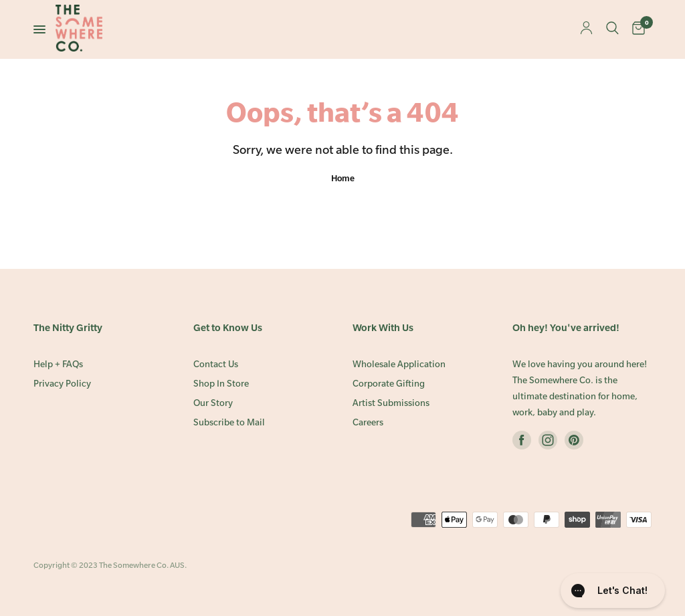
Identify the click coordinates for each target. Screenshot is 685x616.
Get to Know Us (228, 328)
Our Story (213, 403)
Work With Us (383, 328)
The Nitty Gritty (68, 328)
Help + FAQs (58, 364)
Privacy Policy (62, 384)
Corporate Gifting (389, 384)
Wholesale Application (399, 364)
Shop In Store (221, 384)
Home (343, 178)
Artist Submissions (391, 403)
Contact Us (216, 364)
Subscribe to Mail (229, 422)
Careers (368, 422)
